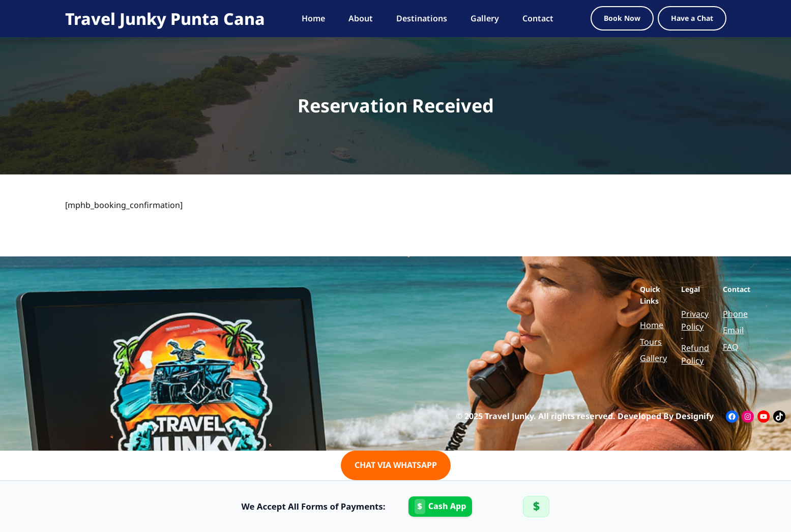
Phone (735, 314)
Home (652, 325)
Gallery (653, 358)
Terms (682, 337)
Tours (651, 342)
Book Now (622, 18)
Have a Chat (692, 18)
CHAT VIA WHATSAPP (396, 465)
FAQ (731, 347)
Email (733, 330)
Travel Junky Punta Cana (165, 19)
